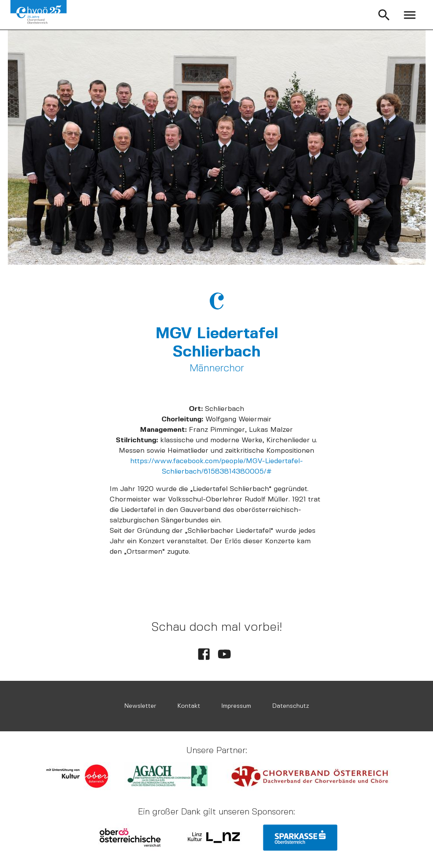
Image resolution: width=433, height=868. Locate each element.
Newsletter (140, 706)
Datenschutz (290, 706)
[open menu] (410, 15)
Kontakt (189, 706)
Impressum (236, 706)
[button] (384, 15)
